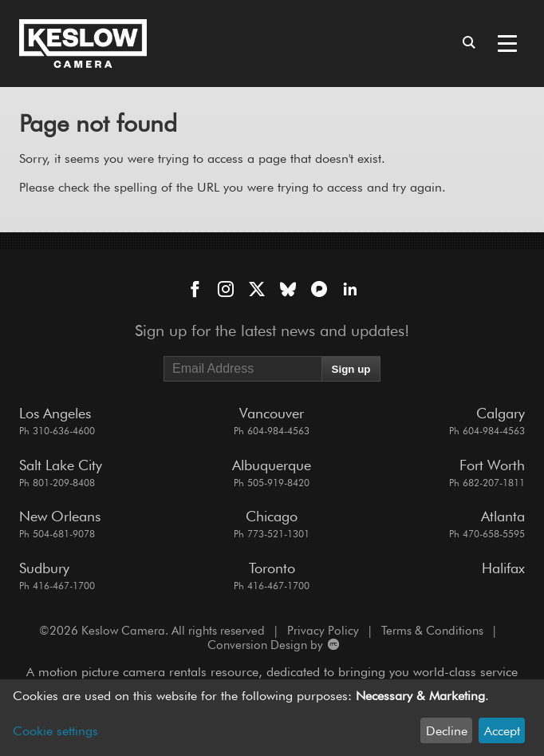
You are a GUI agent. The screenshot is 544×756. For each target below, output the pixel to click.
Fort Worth (492, 465)
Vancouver (272, 413)
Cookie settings (55, 731)
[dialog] (272, 718)
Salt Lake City (61, 465)
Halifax (503, 568)
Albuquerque (272, 465)
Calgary (501, 413)
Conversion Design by (272, 645)
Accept (502, 731)
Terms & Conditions (432, 631)
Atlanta (503, 516)
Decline (447, 731)
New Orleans (60, 516)
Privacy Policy (323, 631)
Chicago (272, 516)
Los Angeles (55, 413)
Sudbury (44, 568)
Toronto (272, 568)
